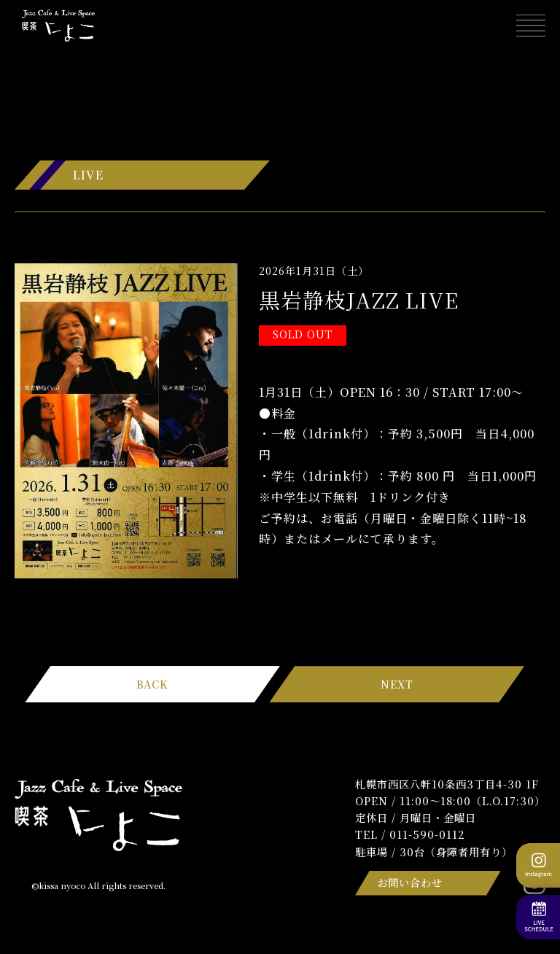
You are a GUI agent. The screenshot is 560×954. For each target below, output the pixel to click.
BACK (152, 684)
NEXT (397, 684)
